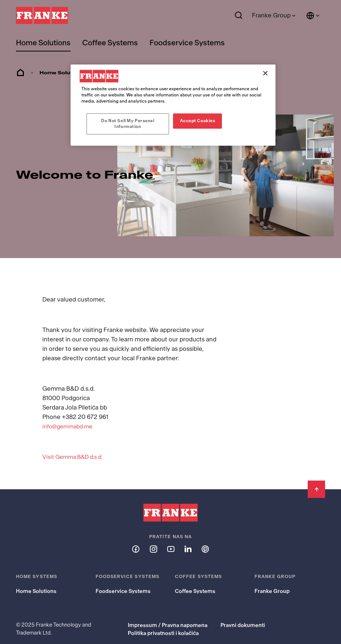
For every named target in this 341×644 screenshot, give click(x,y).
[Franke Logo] (42, 16)
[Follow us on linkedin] (188, 535)
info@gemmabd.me (70, 413)
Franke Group (271, 15)
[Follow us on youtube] (170, 535)
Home (20, 73)
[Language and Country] (313, 16)
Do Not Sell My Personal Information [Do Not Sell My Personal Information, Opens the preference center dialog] (128, 124)
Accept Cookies (198, 121)
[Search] (239, 16)
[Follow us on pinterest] (205, 535)
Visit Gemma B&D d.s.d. (75, 443)
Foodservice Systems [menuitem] (187, 43)
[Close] (265, 73)
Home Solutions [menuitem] (43, 43)
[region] (173, 105)
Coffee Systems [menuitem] (110, 43)
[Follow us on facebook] (136, 535)
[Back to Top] (316, 476)
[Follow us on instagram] (153, 535)
